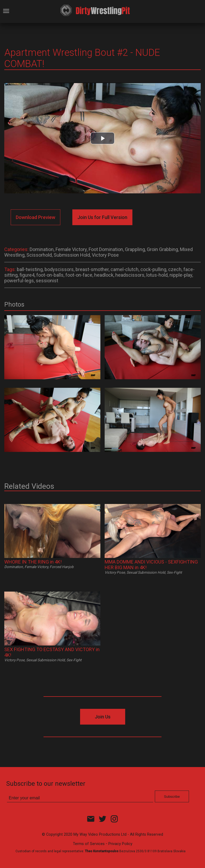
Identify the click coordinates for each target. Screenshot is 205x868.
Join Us (103, 717)
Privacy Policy (120, 844)
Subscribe (172, 797)
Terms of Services (89, 844)
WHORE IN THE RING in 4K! (33, 562)
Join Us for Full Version (102, 217)
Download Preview (36, 217)
